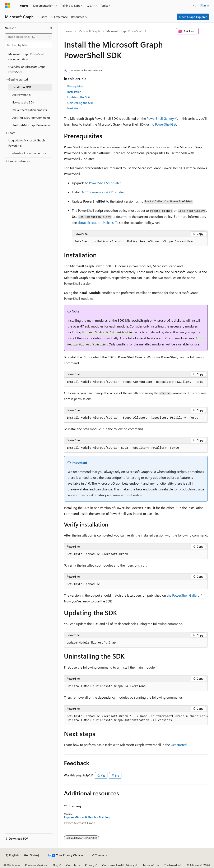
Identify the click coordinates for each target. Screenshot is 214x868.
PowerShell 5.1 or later (105, 183)
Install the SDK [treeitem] (21, 87)
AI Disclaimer (12, 865)
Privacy (90, 865)
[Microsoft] (8, 6)
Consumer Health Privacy (118, 865)
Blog (55, 865)
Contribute (73, 865)
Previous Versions (36, 865)
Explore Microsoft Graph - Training (87, 817)
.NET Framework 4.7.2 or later (103, 192)
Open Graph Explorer (193, 17)
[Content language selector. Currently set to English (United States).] (22, 855)
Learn (68, 31)
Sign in (205, 5)
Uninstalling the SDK (80, 103)
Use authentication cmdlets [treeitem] (29, 110)
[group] (136, 719)
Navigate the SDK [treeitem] (23, 102)
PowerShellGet (166, 124)
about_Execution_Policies (96, 222)
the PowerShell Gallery (183, 595)
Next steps (74, 108)
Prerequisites (75, 86)
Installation (74, 92)
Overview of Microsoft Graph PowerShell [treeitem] (27, 69)
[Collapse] (51, 28)
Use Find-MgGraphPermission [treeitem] (31, 125)
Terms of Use (151, 865)
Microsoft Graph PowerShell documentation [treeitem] (26, 57)
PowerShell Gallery (160, 118)
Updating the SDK (79, 97)
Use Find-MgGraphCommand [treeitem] (31, 118)
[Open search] (194, 6)
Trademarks (172, 865)
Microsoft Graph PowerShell (124, 31)
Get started (179, 745)
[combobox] (29, 37)
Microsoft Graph (89, 31)
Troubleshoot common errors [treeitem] (27, 153)
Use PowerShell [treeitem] (21, 95)
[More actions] (204, 31)
